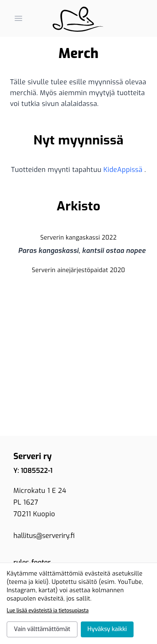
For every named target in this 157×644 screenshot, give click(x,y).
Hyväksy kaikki (107, 629)
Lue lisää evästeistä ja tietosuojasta (48, 611)
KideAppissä (124, 170)
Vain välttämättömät (42, 629)
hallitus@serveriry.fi (44, 536)
